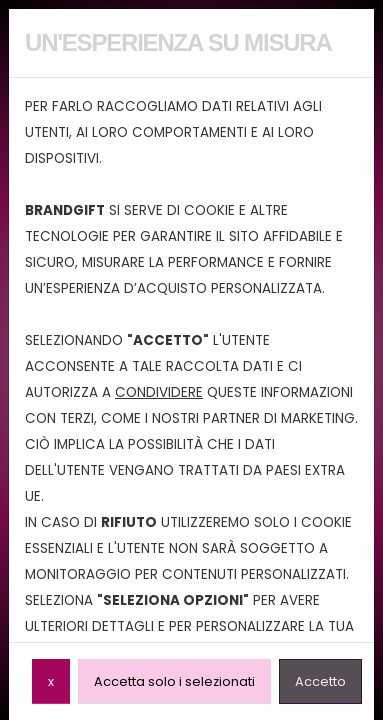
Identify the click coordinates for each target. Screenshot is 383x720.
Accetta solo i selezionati (174, 680)
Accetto (320, 680)
